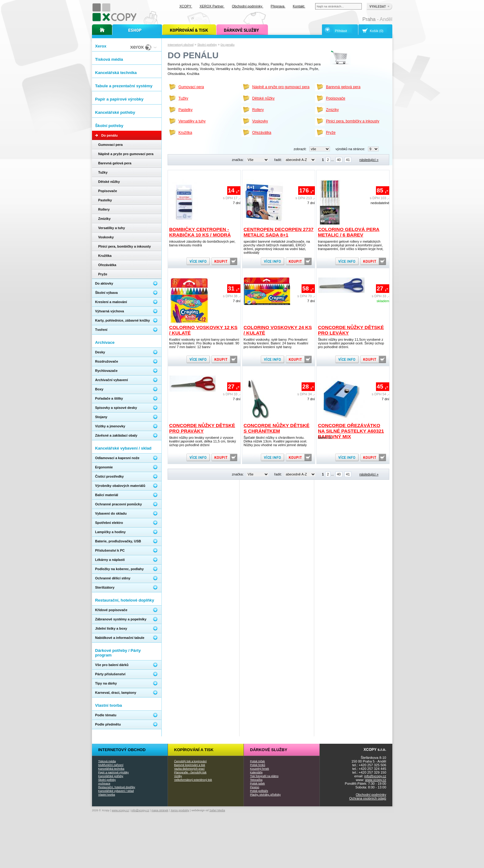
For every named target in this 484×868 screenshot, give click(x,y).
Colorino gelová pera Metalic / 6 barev (349, 232)
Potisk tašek (257, 784)
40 (339, 160)
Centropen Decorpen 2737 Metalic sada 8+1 (279, 232)
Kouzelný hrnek (259, 769)
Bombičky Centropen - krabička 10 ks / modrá (200, 232)
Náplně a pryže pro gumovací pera (281, 87)
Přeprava (278, 6)
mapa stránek (160, 810)
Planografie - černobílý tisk (190, 772)
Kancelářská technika (111, 769)
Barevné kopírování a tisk (190, 765)
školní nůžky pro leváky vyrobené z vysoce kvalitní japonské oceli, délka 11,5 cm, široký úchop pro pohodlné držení (202, 441)
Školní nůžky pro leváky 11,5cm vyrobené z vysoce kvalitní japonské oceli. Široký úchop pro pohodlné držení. (351, 343)
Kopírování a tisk (194, 750)
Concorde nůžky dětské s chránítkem (277, 428)
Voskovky (260, 121)
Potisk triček (257, 761)
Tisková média (107, 761)
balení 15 (325, 438)
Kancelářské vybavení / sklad (116, 791)
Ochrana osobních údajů (368, 798)
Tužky (183, 98)
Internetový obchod (181, 45)
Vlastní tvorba (106, 795)
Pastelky (186, 110)
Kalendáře (256, 772)
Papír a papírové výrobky (113, 772)
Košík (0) (377, 31)
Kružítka (185, 133)
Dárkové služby (269, 750)
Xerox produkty (180, 810)
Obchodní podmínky (371, 795)
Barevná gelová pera (343, 87)
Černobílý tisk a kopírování (190, 761)
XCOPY (186, 6)
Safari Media (217, 810)
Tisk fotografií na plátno (264, 776)
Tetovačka (256, 780)
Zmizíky (332, 110)
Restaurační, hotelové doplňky (117, 787)
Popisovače (336, 98)
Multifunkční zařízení (111, 765)
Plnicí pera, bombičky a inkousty (353, 121)
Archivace (104, 784)
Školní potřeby (207, 45)
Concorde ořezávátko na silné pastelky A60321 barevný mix (351, 431)
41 (348, 160)
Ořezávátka (262, 133)
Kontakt (299, 6)
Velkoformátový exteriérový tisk (193, 780)
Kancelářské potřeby (111, 776)
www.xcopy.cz (376, 780)
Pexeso (255, 787)
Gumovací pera (191, 87)
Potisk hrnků (258, 765)
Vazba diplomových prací (189, 769)
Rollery (258, 110)
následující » (369, 160)
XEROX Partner (212, 6)
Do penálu (228, 45)
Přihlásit (341, 31)
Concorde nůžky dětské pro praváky (202, 428)
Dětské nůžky (263, 98)
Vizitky (178, 776)
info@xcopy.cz (375, 776)
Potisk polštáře (259, 791)
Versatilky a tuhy (192, 121)
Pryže (331, 133)
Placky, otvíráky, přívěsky (265, 795)
